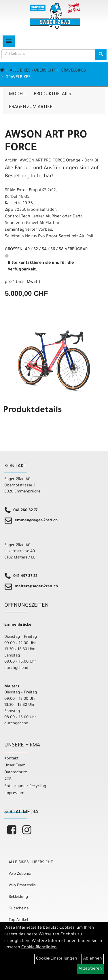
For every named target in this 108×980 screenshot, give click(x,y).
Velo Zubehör (20, 874)
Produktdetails (52, 94)
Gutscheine (19, 909)
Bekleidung (18, 897)
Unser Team (15, 766)
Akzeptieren (90, 969)
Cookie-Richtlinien (39, 948)
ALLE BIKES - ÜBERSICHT (33, 71)
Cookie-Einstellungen (57, 959)
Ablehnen (93, 959)
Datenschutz (16, 773)
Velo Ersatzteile (22, 886)
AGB (8, 779)
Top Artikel (18, 920)
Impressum (14, 793)
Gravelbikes (73, 71)
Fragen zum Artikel (32, 107)
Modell (18, 94)
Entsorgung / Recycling (25, 786)
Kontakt (12, 759)
